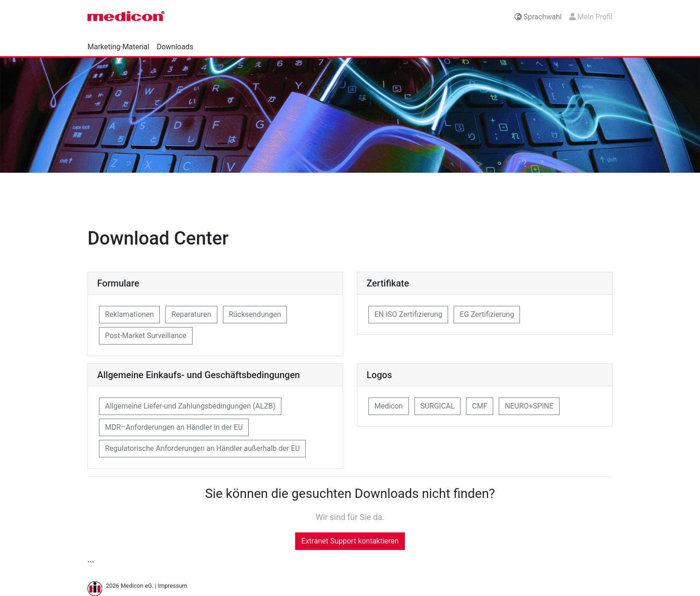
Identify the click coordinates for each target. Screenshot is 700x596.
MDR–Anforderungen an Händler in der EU (174, 427)
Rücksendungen (255, 314)
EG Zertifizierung (487, 314)
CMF (480, 406)
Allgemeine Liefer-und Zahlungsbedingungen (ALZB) (190, 406)
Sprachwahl (538, 17)
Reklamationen (129, 314)
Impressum (172, 586)
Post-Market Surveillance (146, 336)
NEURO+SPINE (529, 406)
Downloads (175, 47)
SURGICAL (437, 406)
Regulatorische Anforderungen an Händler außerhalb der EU (202, 448)
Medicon (389, 406)
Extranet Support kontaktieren (350, 541)
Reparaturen (191, 314)
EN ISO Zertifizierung (408, 314)
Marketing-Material (118, 47)
